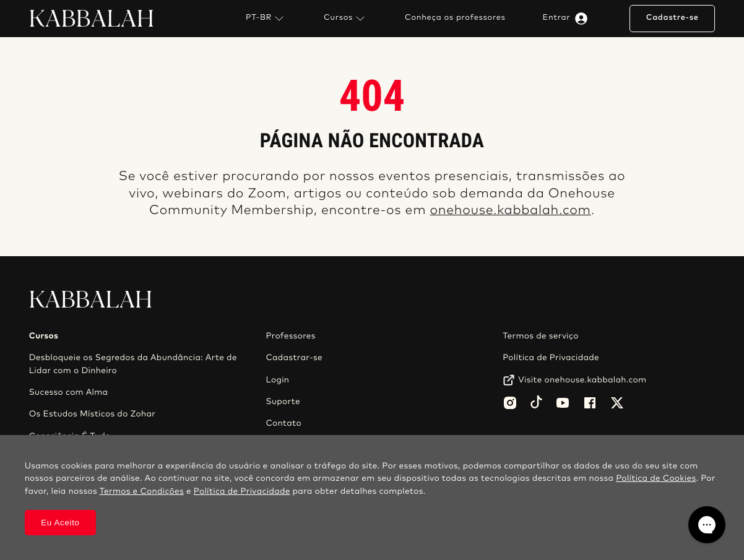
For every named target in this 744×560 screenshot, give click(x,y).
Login (277, 380)
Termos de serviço (540, 336)
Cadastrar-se (294, 358)
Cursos (346, 19)
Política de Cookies (656, 478)
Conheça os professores (455, 18)
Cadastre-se (673, 18)
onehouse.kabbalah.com (511, 211)
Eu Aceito (60, 523)
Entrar (568, 19)
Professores (290, 336)
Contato (283, 423)
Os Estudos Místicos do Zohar (93, 414)
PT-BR (266, 19)
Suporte (283, 402)
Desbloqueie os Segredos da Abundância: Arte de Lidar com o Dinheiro (133, 364)
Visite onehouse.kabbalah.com (582, 380)
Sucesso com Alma (69, 392)
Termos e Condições (142, 491)
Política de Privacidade (551, 358)
